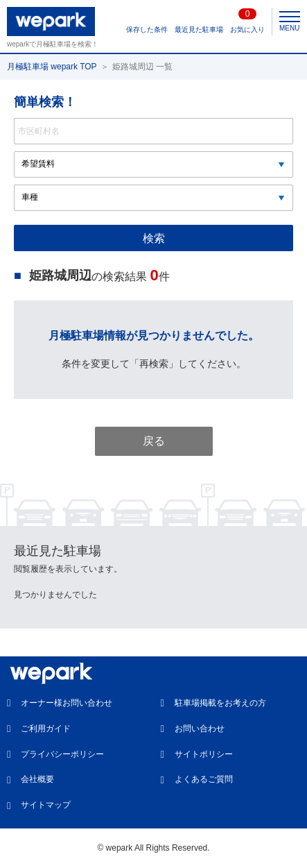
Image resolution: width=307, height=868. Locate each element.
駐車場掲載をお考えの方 (220, 703)
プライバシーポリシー (62, 754)
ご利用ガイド (46, 729)
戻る (154, 441)
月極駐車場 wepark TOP (52, 67)
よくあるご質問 (204, 779)
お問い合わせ (200, 729)
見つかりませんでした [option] (55, 595)
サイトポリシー (204, 754)
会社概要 (37, 779)
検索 (154, 238)
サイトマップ (46, 805)
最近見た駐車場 (199, 29)
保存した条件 (147, 29)
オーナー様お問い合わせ (67, 703)
